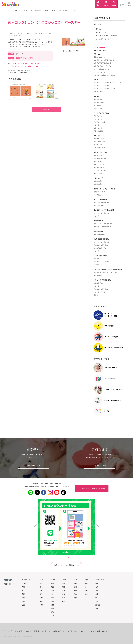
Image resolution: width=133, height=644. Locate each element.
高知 (86, 594)
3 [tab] (69, 558)
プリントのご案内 (100, 50)
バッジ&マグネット (100, 158)
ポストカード (98, 216)
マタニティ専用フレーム (101, 202)
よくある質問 (19, 631)
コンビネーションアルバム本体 (104, 60)
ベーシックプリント (100, 72)
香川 (86, 587)
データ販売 (97, 195)
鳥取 (75, 583)
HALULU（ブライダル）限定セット (107, 36)
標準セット (99, 29)
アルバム (96, 259)
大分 (97, 598)
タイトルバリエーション (102, 69)
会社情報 (28, 631)
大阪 (64, 591)
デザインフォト (99, 116)
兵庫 (64, 594)
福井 (53, 594)
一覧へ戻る (43, 110)
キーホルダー (98, 155)
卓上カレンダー (99, 145)
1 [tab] (64, 558)
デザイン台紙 (98, 108)
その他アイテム (99, 265)
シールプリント (99, 164)
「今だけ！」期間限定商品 (102, 227)
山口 (75, 598)
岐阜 (53, 605)
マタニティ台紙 (99, 205)
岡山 (75, 591)
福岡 (97, 583)
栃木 (41, 587)
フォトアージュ (99, 275)
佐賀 (97, 587)
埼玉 (41, 594)
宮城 (23, 594)
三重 (53, 616)
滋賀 (64, 583)
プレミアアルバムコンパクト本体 (104, 75)
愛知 (53, 612)
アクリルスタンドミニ (101, 170)
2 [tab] (66, 558)
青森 (23, 587)
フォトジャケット (99, 119)
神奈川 (42, 605)
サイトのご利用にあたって (56, 631)
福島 (23, 605)
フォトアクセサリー (100, 292)
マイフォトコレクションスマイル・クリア (107, 83)
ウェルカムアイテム (100, 248)
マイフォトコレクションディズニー (105, 89)
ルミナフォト (98, 128)
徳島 (86, 583)
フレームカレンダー (100, 142)
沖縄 (97, 608)
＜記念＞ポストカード (101, 181)
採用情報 (36, 631)
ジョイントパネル (99, 122)
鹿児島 (98, 605)
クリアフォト (98, 173)
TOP (10, 10)
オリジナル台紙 (99, 102)
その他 (96, 295)
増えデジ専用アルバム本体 (102, 63)
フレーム (96, 125)
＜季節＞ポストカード (101, 184)
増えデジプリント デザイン (102, 66)
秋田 (23, 598)
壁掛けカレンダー (99, 139)
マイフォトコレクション (102, 86)
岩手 (23, 591)
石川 (53, 591)
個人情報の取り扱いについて (99, 631)
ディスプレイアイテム (101, 245)
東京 (41, 601)
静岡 (53, 608)
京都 (64, 587)
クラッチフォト (99, 167)
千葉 (41, 598)
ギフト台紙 (97, 105)
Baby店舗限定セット (102, 39)
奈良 (64, 598)
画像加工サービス (99, 192)
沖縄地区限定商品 (99, 234)
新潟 (53, 583)
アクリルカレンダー (100, 148)
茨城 (41, 583)
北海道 (24, 583)
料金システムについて (21, 10)
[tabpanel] (66, 527)
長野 (53, 601)
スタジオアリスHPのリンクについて (77, 631)
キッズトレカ (98, 161)
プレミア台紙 (98, 99)
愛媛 (86, 591)
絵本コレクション (99, 92)
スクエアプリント (99, 283)
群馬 (41, 591)
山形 (23, 601)
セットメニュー (99, 25)
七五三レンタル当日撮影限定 (103, 224)
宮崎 (97, 601)
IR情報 (44, 631)
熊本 (97, 594)
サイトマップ (8, 631)
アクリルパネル (99, 131)
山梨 (53, 598)
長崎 (97, 591)
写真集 (47, 10)
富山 (53, 587)
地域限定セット (101, 32)
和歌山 (64, 601)
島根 (75, 587)
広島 (75, 594)
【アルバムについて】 (101, 57)
